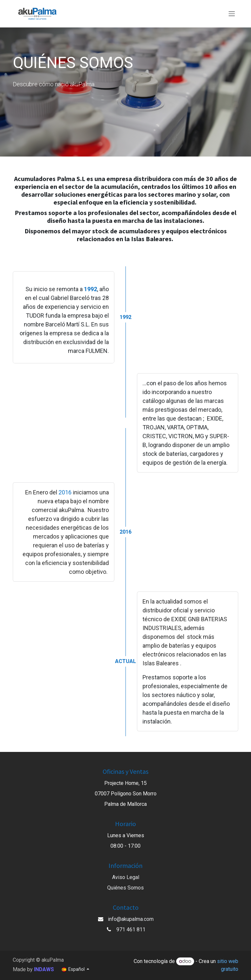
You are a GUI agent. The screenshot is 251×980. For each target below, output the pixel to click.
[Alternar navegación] (232, 14)
